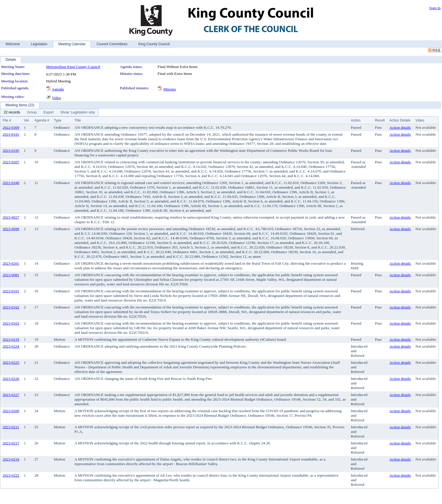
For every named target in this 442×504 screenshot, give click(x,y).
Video (56, 98)
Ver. (27, 120)
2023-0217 (11, 443)
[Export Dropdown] (49, 113)
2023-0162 (11, 307)
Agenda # (42, 120)
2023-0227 (11, 395)
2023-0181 (11, 134)
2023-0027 (11, 217)
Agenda (58, 89)
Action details (400, 127)
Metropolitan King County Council (73, 67)
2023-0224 (11, 346)
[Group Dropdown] (32, 113)
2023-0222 (11, 475)
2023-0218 (11, 459)
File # (7, 120)
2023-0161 (11, 291)
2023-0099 (11, 229)
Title (78, 120)
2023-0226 (11, 379)
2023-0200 (11, 411)
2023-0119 (11, 339)
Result (380, 120)
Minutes (170, 89)
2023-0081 (11, 275)
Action (356, 120)
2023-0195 (11, 150)
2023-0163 (11, 323)
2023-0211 (11, 427)
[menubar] (49, 113)
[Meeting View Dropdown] (78, 113)
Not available (426, 127)
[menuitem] (12, 113)
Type (58, 120)
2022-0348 (11, 183)
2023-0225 (11, 362)
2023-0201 (11, 263)
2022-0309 (11, 127)
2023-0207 (11, 162)
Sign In (435, 8)
